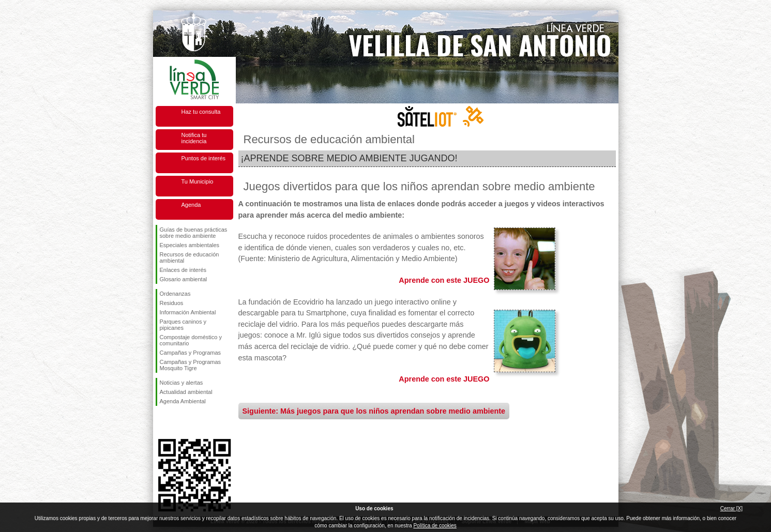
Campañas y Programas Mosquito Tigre (191, 365)
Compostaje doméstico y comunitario (191, 340)
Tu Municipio (198, 181)
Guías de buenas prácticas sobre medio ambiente (194, 233)
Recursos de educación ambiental (190, 257)
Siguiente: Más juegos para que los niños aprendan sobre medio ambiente (374, 411)
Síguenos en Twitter (179, 422)
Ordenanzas (175, 294)
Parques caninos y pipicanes (183, 325)
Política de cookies (435, 526)
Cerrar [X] (731, 508)
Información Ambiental (188, 312)
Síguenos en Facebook (162, 422)
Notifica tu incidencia (194, 138)
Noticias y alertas (182, 383)
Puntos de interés (204, 158)
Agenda (191, 205)
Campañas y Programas (191, 353)
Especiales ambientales (190, 245)
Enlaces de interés (183, 270)
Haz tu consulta (201, 112)
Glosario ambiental (184, 279)
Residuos (172, 303)
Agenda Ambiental (183, 401)
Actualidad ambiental (186, 392)
